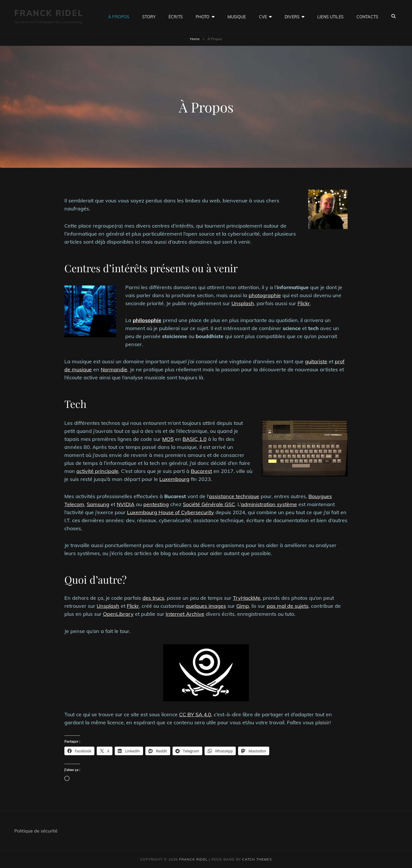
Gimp (243, 606)
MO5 (168, 439)
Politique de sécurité (36, 831)
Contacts (367, 16)
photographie (265, 295)
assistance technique (234, 496)
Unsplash (243, 303)
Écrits (176, 16)
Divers (292, 16)
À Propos (119, 16)
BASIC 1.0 (195, 439)
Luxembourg (174, 479)
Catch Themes (257, 859)
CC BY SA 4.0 (195, 714)
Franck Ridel (49, 13)
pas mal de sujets (288, 606)
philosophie (147, 320)
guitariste (316, 361)
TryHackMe (247, 598)
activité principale (97, 471)
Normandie (114, 369)
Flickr (304, 303)
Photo (203, 16)
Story (149, 16)
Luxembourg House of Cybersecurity (171, 512)
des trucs (153, 598)
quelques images (206, 606)
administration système (269, 504)
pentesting (156, 504)
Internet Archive (185, 614)
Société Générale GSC (209, 504)
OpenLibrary (118, 614)
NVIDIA (126, 504)
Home (195, 39)
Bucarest (201, 471)
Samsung (98, 504)
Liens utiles (330, 16)
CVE (263, 16)
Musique (237, 16)
